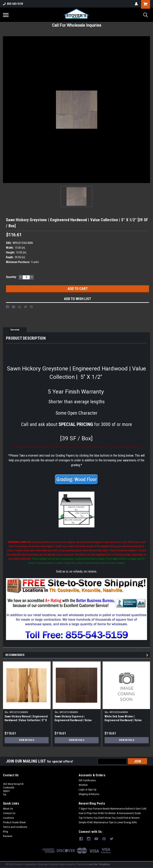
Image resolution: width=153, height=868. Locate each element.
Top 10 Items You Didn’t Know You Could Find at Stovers (109, 818)
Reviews (8, 836)
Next (148, 655)
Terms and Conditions (15, 827)
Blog (5, 832)
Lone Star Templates (99, 864)
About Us (8, 809)
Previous (142, 655)
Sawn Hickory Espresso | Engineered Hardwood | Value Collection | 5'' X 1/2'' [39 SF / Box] (76, 720)
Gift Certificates (87, 780)
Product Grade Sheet (14, 822)
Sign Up (92, 790)
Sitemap (43, 864)
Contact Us (9, 813)
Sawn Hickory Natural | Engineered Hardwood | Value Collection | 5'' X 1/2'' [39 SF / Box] (26, 720)
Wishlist (83, 785)
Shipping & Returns (89, 794)
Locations (8, 818)
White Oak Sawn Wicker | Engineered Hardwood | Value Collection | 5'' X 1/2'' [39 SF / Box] (126, 720)
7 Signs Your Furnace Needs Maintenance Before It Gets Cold (112, 809)
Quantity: (11, 277)
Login (82, 790)
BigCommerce (68, 864)
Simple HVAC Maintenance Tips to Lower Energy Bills (108, 822)
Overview (15, 330)
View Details (26, 740)
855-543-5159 (13, 4)
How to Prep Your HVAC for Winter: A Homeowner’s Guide (110, 813)
